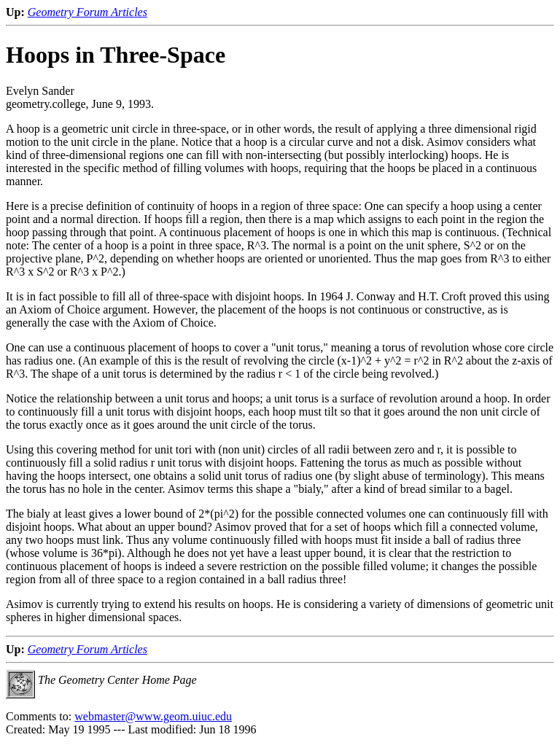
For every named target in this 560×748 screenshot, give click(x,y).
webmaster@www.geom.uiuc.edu (153, 716)
